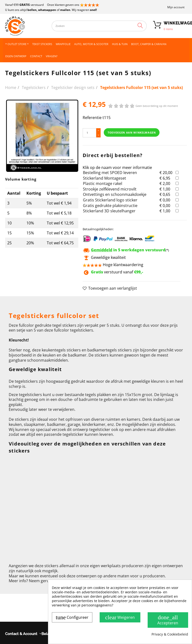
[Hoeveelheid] (89, 133)
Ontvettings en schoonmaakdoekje (115, 194)
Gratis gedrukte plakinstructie (110, 206)
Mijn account (176, 7)
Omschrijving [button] (21, 302)
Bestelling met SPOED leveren (110, 173)
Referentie (92, 118)
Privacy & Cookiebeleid (170, 634)
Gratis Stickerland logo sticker (110, 200)
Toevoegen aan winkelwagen (132, 132)
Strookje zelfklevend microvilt (110, 189)
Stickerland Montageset (104, 178)
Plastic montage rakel (103, 183)
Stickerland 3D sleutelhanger (109, 211)
